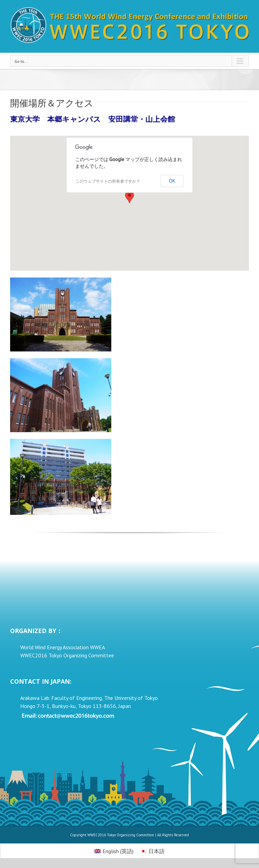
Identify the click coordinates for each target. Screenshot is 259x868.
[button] (129, 197)
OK (172, 181)
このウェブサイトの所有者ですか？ (108, 181)
